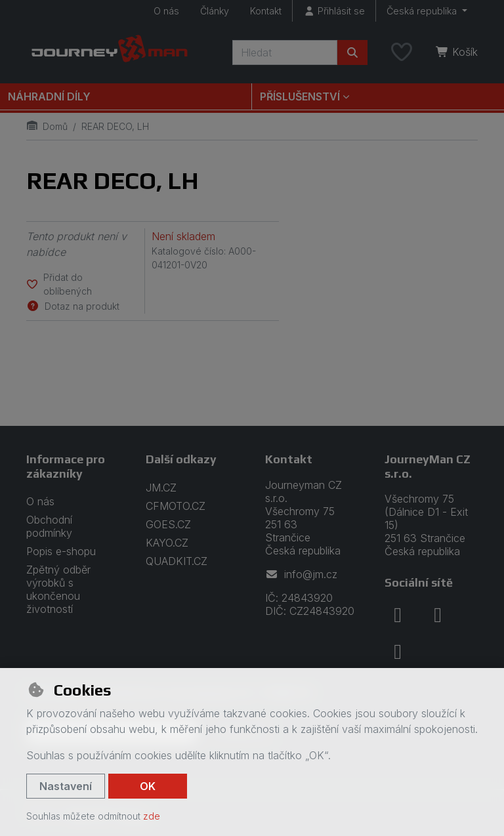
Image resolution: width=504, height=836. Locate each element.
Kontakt (266, 11)
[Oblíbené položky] (402, 52)
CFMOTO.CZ (176, 506)
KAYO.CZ (167, 543)
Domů (47, 126)
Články (215, 11)
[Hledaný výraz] (285, 52)
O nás (166, 11)
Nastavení (66, 786)
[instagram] (438, 615)
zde (152, 816)
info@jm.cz (301, 574)
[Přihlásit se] (334, 11)
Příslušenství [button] (300, 96)
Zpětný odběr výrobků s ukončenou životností (58, 589)
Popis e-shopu (61, 551)
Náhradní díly (49, 96)
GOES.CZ (168, 524)
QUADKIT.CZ (177, 561)
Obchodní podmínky (49, 526)
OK (148, 786)
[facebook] (398, 615)
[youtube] (398, 652)
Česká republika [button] (423, 11)
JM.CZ (161, 488)
